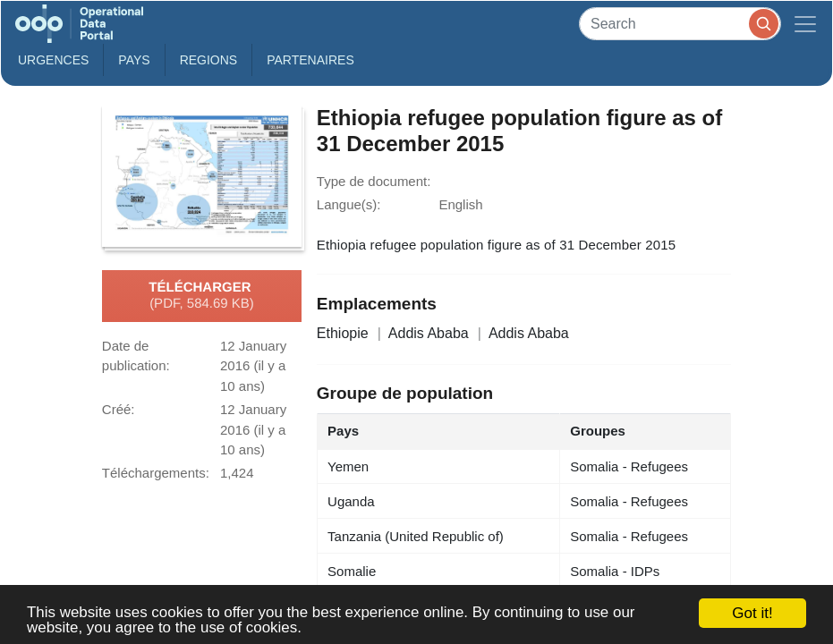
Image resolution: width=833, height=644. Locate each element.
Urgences (53, 60)
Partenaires (310, 60)
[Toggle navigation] (805, 24)
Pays (134, 60)
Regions (209, 60)
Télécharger (201, 296)
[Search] (680, 24)
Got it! (752, 613)
